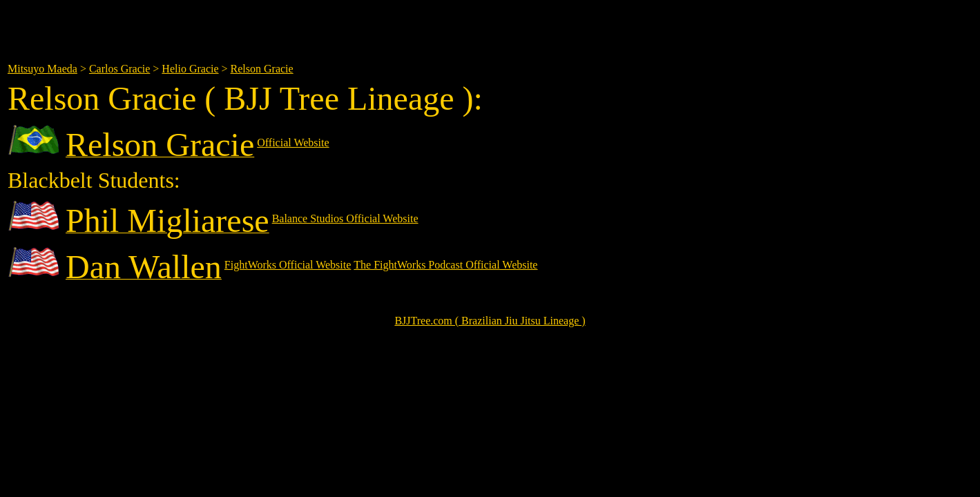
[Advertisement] (327, 26)
